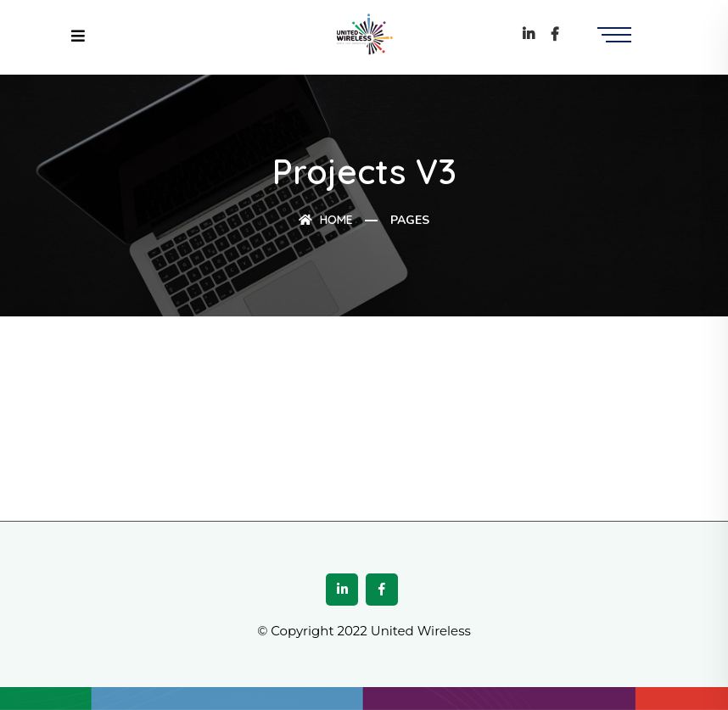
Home (326, 220)
